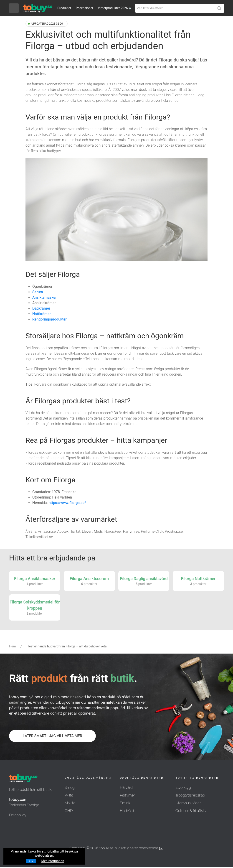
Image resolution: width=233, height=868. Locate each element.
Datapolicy (18, 815)
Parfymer (127, 795)
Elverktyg (183, 788)
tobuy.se (106, 848)
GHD (69, 811)
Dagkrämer (41, 308)
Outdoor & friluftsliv (191, 811)
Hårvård (126, 788)
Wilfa (69, 795)
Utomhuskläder (188, 803)
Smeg (70, 788)
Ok (31, 861)
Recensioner (85, 8)
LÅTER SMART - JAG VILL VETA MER (52, 736)
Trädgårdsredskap (190, 795)
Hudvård (127, 811)
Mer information (53, 861)
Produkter (64, 8)
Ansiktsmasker (44, 297)
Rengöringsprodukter (49, 319)
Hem (13, 646)
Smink (125, 803)
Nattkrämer (42, 314)
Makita (70, 803)
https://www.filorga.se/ (67, 503)
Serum (38, 292)
